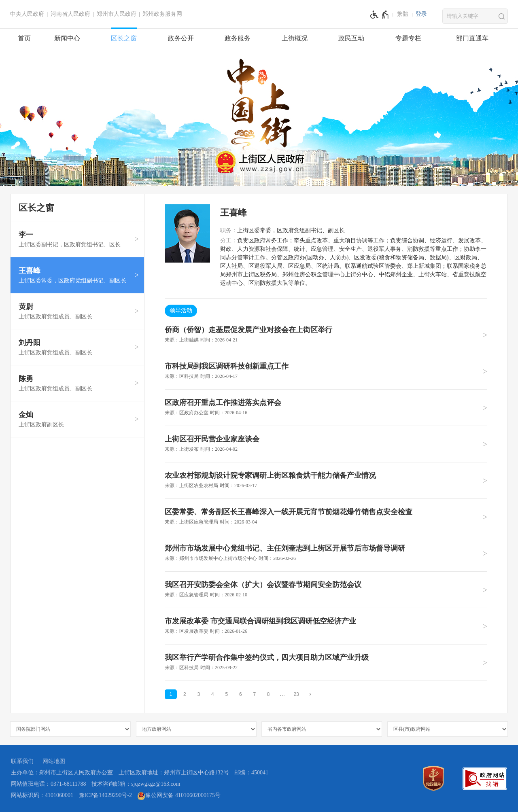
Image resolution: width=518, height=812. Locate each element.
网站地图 (54, 761)
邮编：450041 (251, 773)
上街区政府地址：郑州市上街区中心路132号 (174, 773)
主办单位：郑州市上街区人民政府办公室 (62, 773)
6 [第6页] (241, 694)
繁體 (403, 14)
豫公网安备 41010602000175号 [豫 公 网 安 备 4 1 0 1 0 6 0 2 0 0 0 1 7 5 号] (179, 796)
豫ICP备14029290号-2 (105, 795)
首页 (24, 38)
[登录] (421, 14)
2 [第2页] (185, 694)
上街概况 (295, 38)
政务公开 (181, 38)
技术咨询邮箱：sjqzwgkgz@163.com (136, 784)
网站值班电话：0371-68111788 (49, 784)
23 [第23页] (296, 694)
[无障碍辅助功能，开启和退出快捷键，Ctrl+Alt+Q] (380, 15)
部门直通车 (472, 38)
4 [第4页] (213, 694)
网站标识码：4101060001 (42, 795)
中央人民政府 (27, 14)
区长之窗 (124, 38)
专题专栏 (408, 38)
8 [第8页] (269, 694)
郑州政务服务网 (162, 14)
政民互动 (351, 38)
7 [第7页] (254, 694)
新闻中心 (67, 38)
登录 (421, 14)
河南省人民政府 (70, 14)
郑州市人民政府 (117, 14)
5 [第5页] (226, 694)
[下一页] (310, 694)
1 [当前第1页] (171, 694)
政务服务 (238, 38)
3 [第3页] (199, 694)
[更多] (282, 694)
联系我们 (22, 761)
